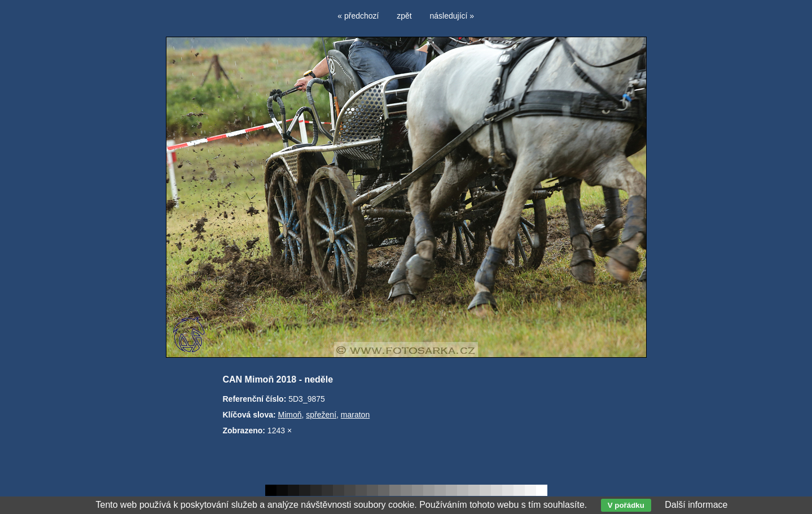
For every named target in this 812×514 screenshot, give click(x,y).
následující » (452, 16)
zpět (404, 16)
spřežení (321, 415)
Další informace (696, 505)
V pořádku (626, 505)
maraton (355, 415)
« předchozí (358, 16)
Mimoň (290, 415)
